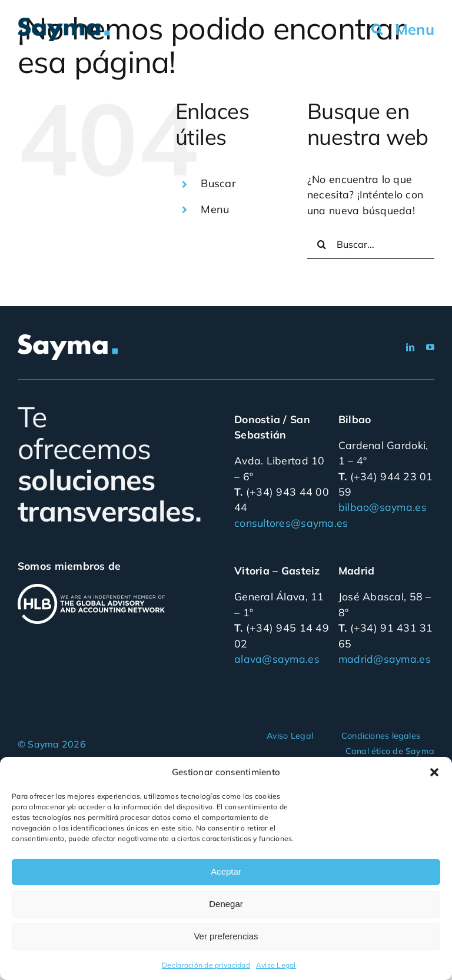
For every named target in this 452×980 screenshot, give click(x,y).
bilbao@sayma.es (383, 507)
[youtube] (430, 347)
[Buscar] (322, 244)
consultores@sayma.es (291, 523)
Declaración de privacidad (206, 965)
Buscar (218, 183)
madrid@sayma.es (385, 659)
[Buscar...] (371, 244)
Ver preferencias (226, 936)
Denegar (226, 904)
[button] (434, 772)
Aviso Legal (276, 965)
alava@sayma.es (277, 659)
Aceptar (226, 871)
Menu (215, 209)
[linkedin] (410, 347)
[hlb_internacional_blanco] (91, 589)
